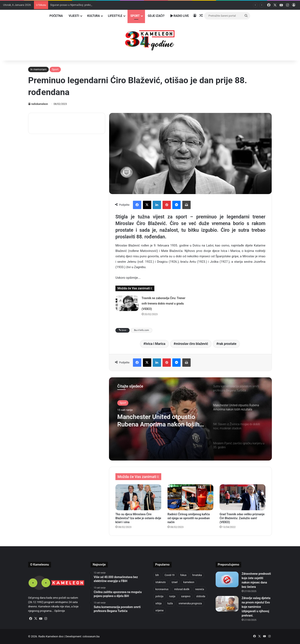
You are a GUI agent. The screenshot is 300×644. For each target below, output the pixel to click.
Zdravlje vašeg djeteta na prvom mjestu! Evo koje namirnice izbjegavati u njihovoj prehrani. (256, 607)
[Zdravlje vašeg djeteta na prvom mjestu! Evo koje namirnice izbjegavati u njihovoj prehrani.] (227, 604)
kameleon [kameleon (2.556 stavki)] (189, 582)
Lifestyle (115, 16)
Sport (135, 16)
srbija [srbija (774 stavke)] (158, 603)
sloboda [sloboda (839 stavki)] (201, 596)
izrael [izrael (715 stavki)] (175, 582)
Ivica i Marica (155, 344)
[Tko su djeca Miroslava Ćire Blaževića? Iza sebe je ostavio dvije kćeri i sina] (138, 497)
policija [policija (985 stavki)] (159, 596)
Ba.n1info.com (141, 330)
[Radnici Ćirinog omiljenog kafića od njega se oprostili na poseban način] (190, 497)
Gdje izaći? (156, 16)
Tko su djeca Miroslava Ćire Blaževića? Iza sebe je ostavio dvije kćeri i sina (138, 518)
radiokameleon (40, 104)
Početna (56, 16)
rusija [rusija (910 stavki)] (172, 596)
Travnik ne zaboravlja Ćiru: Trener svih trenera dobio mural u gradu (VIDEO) (164, 303)
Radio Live (180, 16)
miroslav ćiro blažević (192, 344)
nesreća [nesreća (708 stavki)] (200, 589)
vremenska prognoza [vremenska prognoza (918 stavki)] (190, 603)
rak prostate (227, 344)
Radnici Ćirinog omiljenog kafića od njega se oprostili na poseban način (189, 518)
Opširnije (59, 611)
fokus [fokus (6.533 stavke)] (183, 575)
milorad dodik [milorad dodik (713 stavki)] (182, 589)
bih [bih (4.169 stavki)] (157, 575)
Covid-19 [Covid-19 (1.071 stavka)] (169, 575)
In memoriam (38, 69)
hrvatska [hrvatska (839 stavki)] (197, 575)
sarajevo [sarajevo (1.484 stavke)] (186, 596)
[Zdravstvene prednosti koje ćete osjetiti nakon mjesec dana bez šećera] (227, 579)
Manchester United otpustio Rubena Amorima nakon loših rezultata (158, 421)
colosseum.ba (91, 636)
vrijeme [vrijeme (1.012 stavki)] (159, 611)
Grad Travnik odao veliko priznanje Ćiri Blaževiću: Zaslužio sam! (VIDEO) (242, 518)
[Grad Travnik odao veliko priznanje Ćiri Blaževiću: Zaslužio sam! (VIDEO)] (242, 497)
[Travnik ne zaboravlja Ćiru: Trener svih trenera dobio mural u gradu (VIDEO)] (127, 303)
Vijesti (74, 16)
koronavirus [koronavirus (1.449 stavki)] (162, 589)
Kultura (94, 16)
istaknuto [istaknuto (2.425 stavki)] (161, 582)
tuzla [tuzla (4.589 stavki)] (170, 603)
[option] (190, 419)
